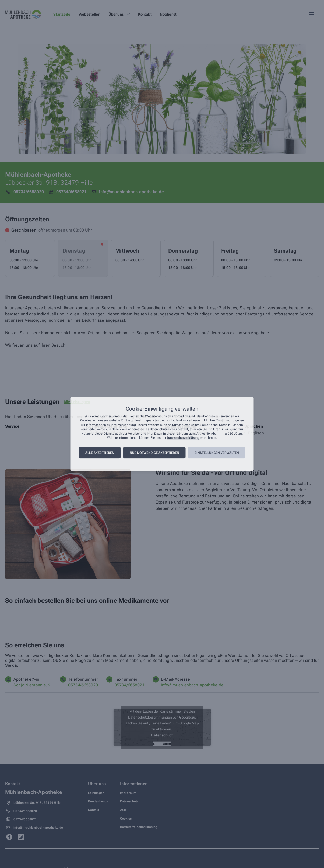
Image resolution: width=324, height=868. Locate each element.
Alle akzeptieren (100, 453)
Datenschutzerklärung (183, 438)
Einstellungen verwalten (217, 453)
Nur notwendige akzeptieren (154, 453)
